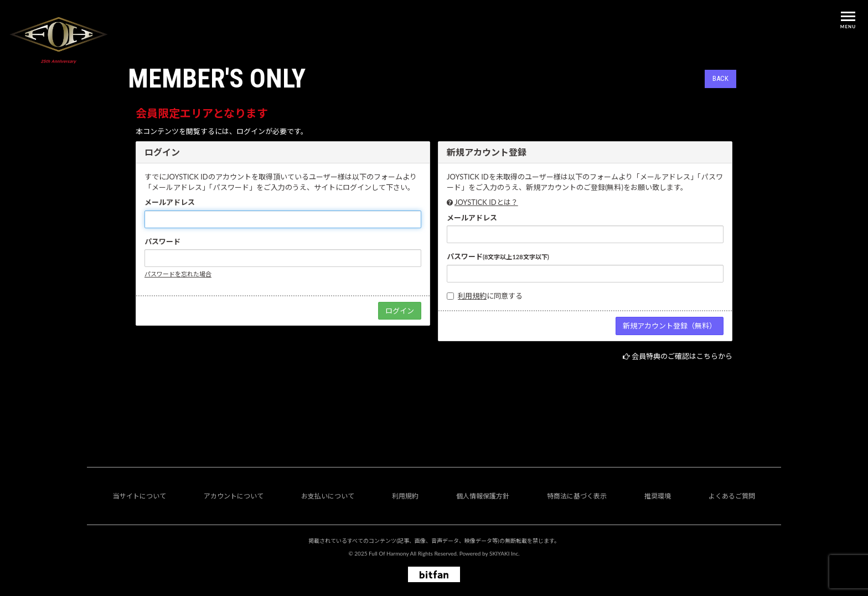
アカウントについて (234, 496)
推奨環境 (658, 496)
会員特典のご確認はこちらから (682, 356)
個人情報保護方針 (483, 496)
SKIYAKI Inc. (505, 553)
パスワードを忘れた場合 (178, 274)
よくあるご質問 (732, 496)
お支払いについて (328, 496)
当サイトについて (139, 496)
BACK (720, 78)
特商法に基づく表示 (577, 496)
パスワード (162, 242)
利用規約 (472, 296)
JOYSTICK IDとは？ (486, 202)
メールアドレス (170, 202)
